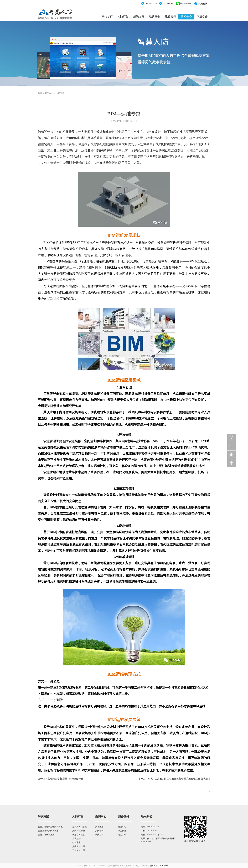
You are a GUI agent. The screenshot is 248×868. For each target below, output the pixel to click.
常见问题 (122, 831)
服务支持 (170, 16)
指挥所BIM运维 (79, 827)
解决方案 (139, 16)
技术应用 (99, 827)
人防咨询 (99, 831)
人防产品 (123, 16)
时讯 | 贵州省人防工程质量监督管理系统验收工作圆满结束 (179, 779)
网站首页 (107, 16)
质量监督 (76, 839)
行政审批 (76, 843)
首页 (40, 93)
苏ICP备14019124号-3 (160, 866)
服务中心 (122, 827)
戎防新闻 (99, 835)
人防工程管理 (79, 846)
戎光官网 (203, 4)
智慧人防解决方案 (46, 835)
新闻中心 (186, 16)
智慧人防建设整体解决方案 (50, 827)
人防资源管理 (79, 831)
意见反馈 (122, 835)
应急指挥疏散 (79, 835)
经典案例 (155, 16)
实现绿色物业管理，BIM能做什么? (66, 779)
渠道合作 (202, 16)
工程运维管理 (79, 850)
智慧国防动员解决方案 (48, 831)
